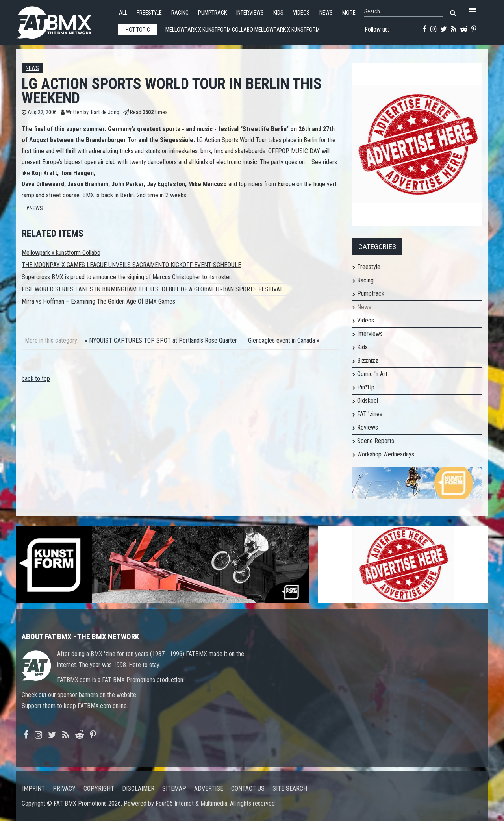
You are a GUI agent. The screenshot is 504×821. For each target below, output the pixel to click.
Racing (180, 13)
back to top (36, 379)
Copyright (99, 789)
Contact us (248, 789)
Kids (278, 13)
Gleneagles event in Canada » (284, 340)
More (349, 13)
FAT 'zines (370, 414)
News (326, 13)
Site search (290, 789)
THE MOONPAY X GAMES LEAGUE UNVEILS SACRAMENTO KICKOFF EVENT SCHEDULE (131, 265)
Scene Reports (376, 441)
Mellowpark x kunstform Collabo (61, 253)
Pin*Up (366, 387)
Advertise (209, 789)
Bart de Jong (105, 112)
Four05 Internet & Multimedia (191, 803)
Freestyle (149, 13)
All (123, 13)
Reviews (368, 427)
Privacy (64, 789)
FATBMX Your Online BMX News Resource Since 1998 (63, 20)
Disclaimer (138, 789)
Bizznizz (368, 360)
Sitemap (174, 789)
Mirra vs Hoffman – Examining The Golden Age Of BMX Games (98, 301)
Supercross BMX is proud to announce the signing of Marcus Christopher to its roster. (127, 277)
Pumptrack (212, 13)
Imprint (33, 789)
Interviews (250, 13)
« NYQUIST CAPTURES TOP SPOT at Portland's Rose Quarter (162, 340)
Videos (301, 13)
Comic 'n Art (372, 374)
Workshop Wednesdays (386, 454)
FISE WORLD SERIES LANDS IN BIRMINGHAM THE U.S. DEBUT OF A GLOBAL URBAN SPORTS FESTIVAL (152, 289)
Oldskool (368, 401)
